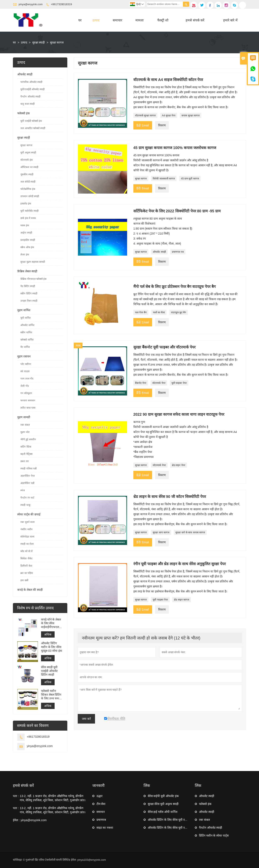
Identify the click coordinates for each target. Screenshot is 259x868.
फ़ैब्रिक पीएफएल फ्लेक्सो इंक (33, 279)
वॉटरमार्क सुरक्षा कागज (145, 116)
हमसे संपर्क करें (195, 20)
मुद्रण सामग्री (24, 417)
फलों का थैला (159, 312)
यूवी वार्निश (25, 318)
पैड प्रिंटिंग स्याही (28, 286)
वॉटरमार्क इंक (26, 160)
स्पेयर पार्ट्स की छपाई (29, 514)
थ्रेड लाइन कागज (182, 600)
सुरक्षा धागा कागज (161, 532)
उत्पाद (96, 20)
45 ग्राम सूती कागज (190, 179)
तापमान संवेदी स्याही (30, 196)
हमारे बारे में (230, 20)
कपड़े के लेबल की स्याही (30, 590)
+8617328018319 (61, 4)
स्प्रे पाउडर (25, 371)
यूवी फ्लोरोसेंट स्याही (29, 211)
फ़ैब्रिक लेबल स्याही (27, 271)
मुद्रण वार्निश (24, 310)
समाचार (118, 20)
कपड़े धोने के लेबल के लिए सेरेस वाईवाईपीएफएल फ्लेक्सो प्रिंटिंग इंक (51, 623)
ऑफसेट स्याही (159, 252)
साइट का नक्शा (105, 828)
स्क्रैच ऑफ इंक (27, 247)
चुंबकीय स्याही (27, 174)
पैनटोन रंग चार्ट (27, 498)
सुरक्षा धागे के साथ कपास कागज (190, 532)
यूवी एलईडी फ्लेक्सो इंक (31, 121)
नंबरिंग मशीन (26, 529)
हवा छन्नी (24, 580)
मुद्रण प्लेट (25, 432)
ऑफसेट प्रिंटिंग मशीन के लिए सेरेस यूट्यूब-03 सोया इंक (52, 647)
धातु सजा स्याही (28, 104)
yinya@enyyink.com (31, 4)
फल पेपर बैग (141, 312)
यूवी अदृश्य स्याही (28, 153)
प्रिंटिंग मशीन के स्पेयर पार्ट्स (214, 836)
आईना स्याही (26, 233)
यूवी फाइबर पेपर (179, 383)
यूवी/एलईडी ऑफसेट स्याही (33, 89)
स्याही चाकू (25, 505)
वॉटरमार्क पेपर (159, 383)
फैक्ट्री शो (163, 20)
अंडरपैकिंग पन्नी (27, 483)
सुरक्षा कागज (141, 179)
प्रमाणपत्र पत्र (178, 252)
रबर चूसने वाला (28, 522)
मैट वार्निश (25, 347)
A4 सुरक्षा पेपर (169, 116)
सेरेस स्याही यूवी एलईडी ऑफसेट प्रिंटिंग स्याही (49, 671)
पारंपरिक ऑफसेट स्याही (31, 82)
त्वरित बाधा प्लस (28, 408)
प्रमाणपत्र (101, 820)
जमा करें (86, 719)
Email (143, 125)
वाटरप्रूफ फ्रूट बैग (179, 312)
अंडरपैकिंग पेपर (28, 476)
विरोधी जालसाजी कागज (164, 179)
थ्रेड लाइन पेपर (179, 465)
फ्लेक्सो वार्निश (27, 340)
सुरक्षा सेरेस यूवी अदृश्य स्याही (163, 804)
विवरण (162, 125)
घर (80, 20)
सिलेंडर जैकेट (26, 558)
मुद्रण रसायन (24, 356)
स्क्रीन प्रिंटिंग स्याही (29, 293)
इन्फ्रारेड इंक (26, 204)
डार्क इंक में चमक (28, 218)
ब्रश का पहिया (27, 573)
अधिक (48, 634)
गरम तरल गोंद (27, 379)
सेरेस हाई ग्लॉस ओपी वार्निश (163, 812)
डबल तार (24, 461)
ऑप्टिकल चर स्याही (29, 167)
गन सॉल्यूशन (26, 393)
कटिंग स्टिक (26, 447)
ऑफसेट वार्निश (27, 325)
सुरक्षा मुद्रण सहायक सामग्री (33, 262)
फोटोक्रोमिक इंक (28, 189)
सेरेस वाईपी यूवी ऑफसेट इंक (163, 796)
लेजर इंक (25, 255)
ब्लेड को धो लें (26, 551)
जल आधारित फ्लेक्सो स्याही (33, 128)
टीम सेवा (101, 804)
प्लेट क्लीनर (26, 364)
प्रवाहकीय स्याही (28, 240)
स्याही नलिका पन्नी (29, 469)
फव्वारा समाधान (28, 400)
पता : (16, 796)
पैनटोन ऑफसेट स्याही (30, 97)
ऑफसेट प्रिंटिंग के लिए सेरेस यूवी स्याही (168, 820)
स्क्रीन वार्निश (26, 332)
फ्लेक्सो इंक (24, 113)
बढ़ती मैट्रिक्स (26, 454)
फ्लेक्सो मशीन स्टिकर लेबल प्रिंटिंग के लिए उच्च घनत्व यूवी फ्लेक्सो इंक (51, 695)
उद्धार (99, 796)
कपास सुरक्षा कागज (191, 116)
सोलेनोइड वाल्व (27, 537)
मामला (140, 20)
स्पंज (23, 490)
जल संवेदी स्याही (28, 182)
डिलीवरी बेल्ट (26, 566)
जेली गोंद (24, 386)
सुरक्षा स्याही (39, 42)
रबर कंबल (25, 425)
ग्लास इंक (25, 225)
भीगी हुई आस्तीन (28, 439)
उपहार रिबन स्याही (29, 301)
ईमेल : (16, 820)
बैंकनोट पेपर (141, 383)
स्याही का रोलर (27, 544)
